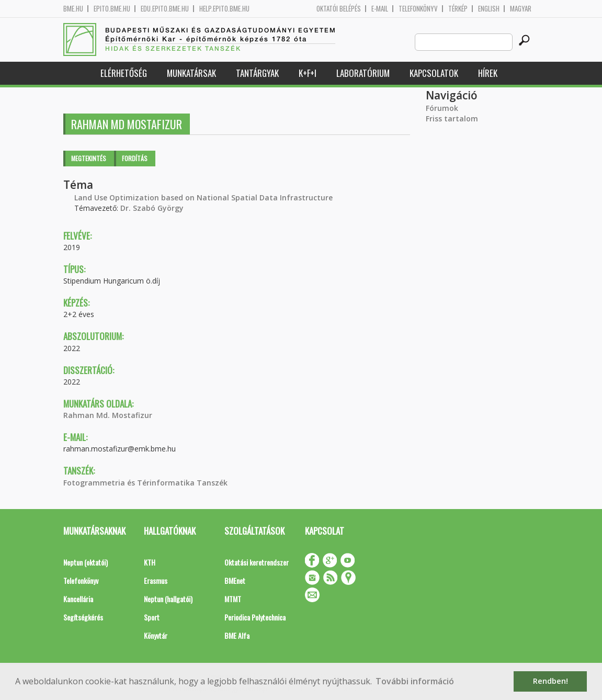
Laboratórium (363, 73)
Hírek (488, 73)
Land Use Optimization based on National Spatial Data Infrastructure (203, 197)
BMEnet (235, 580)
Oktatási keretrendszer (257, 562)
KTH (150, 562)
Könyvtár (156, 635)
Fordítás (135, 158)
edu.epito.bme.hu (165, 9)
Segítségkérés (83, 617)
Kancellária (78, 599)
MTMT (233, 599)
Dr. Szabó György (152, 208)
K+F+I (308, 73)
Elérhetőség (124, 73)
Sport (152, 617)
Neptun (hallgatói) (168, 599)
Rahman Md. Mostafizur (108, 415)
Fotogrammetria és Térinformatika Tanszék (145, 483)
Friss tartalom (452, 118)
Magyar (521, 9)
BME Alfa (237, 635)
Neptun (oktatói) (86, 562)
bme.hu (73, 9)
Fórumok (442, 108)
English (489, 9)
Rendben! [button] (550, 681)
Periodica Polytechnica (255, 617)
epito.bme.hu (112, 9)
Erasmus (156, 580)
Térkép (458, 9)
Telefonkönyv (418, 9)
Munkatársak (191, 73)
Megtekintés (89, 158)
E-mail (380, 9)
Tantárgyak (257, 73)
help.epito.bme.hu (224, 9)
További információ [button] (415, 681)
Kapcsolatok (434, 73)
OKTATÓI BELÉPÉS (339, 9)
